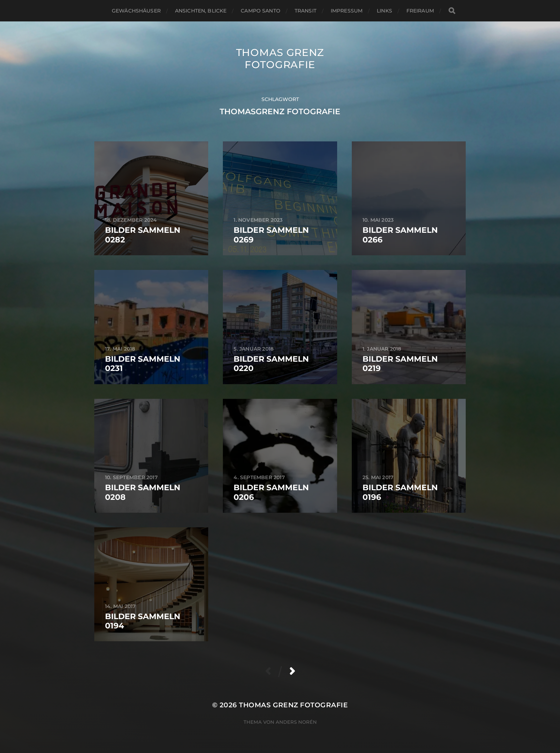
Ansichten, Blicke (201, 11)
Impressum (347, 11)
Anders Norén (296, 722)
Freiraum (420, 11)
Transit (306, 11)
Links (384, 11)
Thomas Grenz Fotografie (280, 59)
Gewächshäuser (136, 11)
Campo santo (261, 11)
